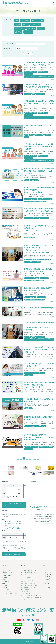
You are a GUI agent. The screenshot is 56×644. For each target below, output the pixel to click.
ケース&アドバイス (35, 24)
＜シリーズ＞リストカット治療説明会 (32, 262)
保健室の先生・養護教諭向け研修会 (32, 426)
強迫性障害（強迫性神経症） (29, 584)
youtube (27, 137)
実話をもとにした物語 (37, 20)
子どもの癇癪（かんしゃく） (29, 594)
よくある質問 (6, 589)
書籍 (4, 583)
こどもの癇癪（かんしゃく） (31, 199)
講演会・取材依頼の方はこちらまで (14, 554)
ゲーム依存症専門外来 (27, 578)
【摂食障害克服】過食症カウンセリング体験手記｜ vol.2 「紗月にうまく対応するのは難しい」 (39, 103)
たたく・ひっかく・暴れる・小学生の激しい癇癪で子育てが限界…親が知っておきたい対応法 (39, 190)
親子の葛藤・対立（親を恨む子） (30, 596)
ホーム (4, 565)
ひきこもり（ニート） (29, 278)
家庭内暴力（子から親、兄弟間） (46, 447)
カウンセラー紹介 (7, 576)
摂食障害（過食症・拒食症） (31, 72)
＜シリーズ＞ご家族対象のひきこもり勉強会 (34, 281)
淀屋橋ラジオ (48, 135)
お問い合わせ (6, 587)
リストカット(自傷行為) (27, 580)
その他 (26, 135)
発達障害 (27, 180)
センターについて (7, 570)
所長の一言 (41, 28)
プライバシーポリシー (8, 591)
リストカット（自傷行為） (30, 259)
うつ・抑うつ (25, 576)
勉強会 (17, 20)
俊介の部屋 (17, 24)
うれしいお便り (25, 20)
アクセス (5, 585)
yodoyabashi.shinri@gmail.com (14, 531)
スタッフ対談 (47, 586)
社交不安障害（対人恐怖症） (29, 588)
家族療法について (7, 572)
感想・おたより (47, 576)
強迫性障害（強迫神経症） (30, 297)
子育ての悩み (25, 592)
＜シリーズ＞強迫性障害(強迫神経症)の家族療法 (35, 300)
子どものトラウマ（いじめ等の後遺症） (31, 598)
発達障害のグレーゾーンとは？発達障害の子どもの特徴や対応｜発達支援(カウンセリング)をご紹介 (39, 171)
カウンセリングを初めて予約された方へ (14, 505)
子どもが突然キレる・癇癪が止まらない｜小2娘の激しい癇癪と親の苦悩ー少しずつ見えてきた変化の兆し (39, 385)
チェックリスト (31, 28)
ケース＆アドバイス (48, 578)
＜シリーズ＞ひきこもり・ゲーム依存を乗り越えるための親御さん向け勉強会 (39, 339)
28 (35, 458)
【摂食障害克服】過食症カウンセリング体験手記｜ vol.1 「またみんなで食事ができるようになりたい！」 (39, 147)
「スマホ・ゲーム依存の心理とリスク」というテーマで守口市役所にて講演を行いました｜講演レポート (39, 350)
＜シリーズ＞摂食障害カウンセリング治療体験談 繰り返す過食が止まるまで (39, 77)
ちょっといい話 (47, 574)
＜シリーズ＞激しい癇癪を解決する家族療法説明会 (35, 201)
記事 (44, 565)
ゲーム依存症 (28, 94)
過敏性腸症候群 (25, 590)
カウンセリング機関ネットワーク (11, 593)
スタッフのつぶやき (20, 28)
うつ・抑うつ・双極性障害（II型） (32, 218)
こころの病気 (47, 588)
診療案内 (5, 578)
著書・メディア (28, 32)
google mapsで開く (49, 525)
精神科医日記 (18, 32)
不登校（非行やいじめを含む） (31, 447)
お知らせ (25, 24)
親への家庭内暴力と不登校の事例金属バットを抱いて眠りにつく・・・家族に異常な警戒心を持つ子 (39, 437)
